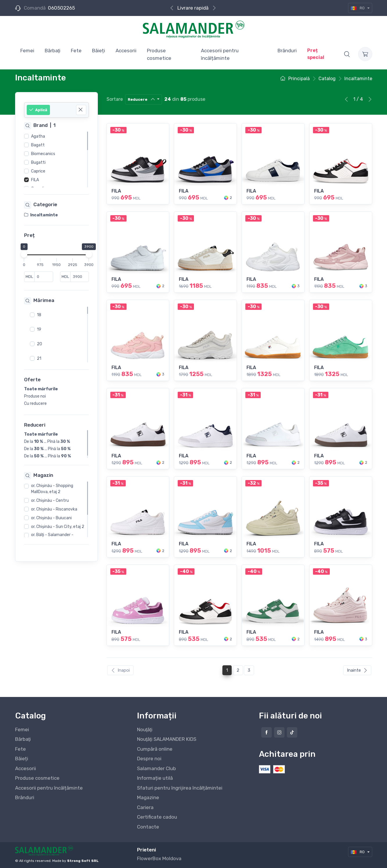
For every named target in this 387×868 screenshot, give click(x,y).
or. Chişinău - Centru (50, 501)
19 (39, 329)
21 (39, 358)
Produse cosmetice (37, 778)
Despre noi (149, 759)
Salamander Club (156, 768)
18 (39, 315)
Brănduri (25, 797)
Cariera (145, 807)
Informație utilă (155, 778)
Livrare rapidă (193, 8)
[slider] (24, 254)
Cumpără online (155, 749)
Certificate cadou (157, 817)
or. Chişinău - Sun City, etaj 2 (58, 527)
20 (39, 344)
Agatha (38, 136)
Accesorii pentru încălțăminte (49, 788)
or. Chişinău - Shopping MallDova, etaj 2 (52, 489)
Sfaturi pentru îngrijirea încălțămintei (180, 788)
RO (358, 8)
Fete (20, 749)
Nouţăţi (145, 729)
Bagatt (38, 145)
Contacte (148, 827)
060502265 (61, 8)
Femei (22, 729)
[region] (56, 159)
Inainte (357, 670)
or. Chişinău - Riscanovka (54, 509)
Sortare (115, 99)
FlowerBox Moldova (159, 858)
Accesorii (26, 768)
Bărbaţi (23, 739)
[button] (347, 54)
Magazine (148, 797)
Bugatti (38, 162)
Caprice (38, 171)
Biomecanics (43, 154)
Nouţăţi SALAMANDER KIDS (167, 739)
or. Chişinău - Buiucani (51, 518)
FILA (35, 180)
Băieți (22, 759)
